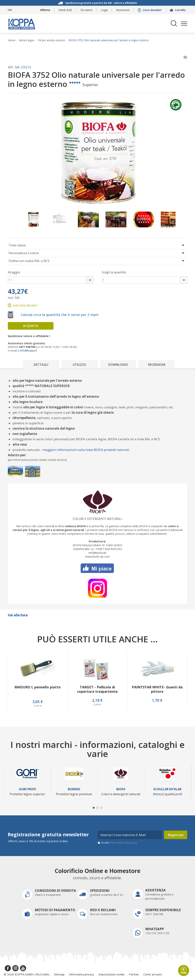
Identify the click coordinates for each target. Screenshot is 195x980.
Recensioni (123, 10)
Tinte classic (17, 245)
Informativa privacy (82, 974)
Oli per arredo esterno (52, 40)
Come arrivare (153, 974)
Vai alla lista (18, 615)
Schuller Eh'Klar (167, 789)
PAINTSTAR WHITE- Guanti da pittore (157, 689)
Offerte (45, 10)
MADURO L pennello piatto (38, 687)
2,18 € (97, 700)
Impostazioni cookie (111, 974)
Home (12, 40)
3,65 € (38, 702)
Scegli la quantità (114, 272)
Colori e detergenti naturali (97, 519)
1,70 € (157, 700)
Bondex (74, 789)
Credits (45, 974)
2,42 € (97, 705)
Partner (134, 974)
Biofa (121, 789)
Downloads (118, 365)
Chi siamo (86, 10)
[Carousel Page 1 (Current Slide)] (94, 808)
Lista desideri (150, 10)
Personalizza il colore (24, 253)
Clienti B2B (65, 10)
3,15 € (38, 706)
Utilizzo (80, 365)
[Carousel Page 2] (97, 808)
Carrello (178, 10)
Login (104, 10)
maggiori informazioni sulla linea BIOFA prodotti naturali (86, 450)
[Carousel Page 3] (101, 808)
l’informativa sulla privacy (123, 843)
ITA (10, 10)
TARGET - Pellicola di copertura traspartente (97, 689)
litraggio (14, 272)
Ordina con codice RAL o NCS (29, 261)
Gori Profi (27, 789)
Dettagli (41, 365)
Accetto (119, 843)
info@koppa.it (28, 350)
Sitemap (59, 974)
